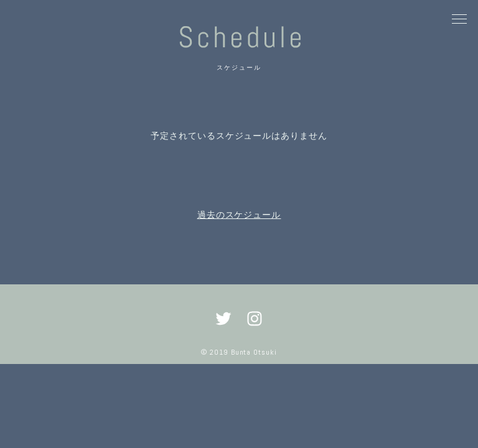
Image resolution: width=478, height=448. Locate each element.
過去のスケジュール (239, 215)
